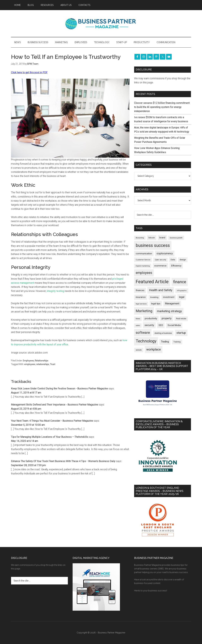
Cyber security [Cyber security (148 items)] (160, 260)
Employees (28, 361)
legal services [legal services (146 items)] (141, 304)
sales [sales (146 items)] (138, 325)
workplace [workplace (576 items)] (154, 349)
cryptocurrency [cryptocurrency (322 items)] (165, 253)
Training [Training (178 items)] (177, 342)
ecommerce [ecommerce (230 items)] (160, 266)
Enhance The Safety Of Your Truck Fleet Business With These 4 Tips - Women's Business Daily (63, 461)
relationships (43, 364)
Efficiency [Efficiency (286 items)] (176, 266)
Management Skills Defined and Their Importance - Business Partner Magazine (55, 405)
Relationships (42, 361)
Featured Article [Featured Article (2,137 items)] (152, 282)
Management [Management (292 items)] (172, 304)
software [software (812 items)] (143, 333)
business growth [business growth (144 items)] (176, 238)
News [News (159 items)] (138, 319)
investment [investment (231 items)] (169, 297)
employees (30, 364)
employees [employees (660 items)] (144, 273)
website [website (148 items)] (139, 350)
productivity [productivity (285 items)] (151, 318)
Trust (53, 364)
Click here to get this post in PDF (29, 72)
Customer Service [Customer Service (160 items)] (143, 260)
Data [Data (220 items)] (173, 260)
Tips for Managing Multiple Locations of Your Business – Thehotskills (50, 437)
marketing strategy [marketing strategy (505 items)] (169, 311)
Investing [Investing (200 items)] (154, 297)
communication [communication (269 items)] (144, 254)
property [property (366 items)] (167, 318)
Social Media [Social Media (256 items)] (174, 325)
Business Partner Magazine (101, 24)
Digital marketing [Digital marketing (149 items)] (143, 266)
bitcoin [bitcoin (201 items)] (152, 238)
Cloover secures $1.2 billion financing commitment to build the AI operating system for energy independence (162, 107)
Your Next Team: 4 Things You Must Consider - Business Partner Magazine (52, 421)
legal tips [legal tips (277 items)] (156, 304)
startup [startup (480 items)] (181, 333)
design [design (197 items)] (183, 260)
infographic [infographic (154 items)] (182, 291)
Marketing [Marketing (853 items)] (144, 311)
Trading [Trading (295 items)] (165, 342)
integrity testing (55, 291)
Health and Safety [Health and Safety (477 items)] (161, 290)
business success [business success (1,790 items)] (153, 245)
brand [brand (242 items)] (162, 238)
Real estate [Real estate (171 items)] (181, 319)
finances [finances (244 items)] (140, 290)
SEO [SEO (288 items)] (161, 325)
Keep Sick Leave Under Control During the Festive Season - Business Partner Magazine (59, 389)
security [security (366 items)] (149, 325)
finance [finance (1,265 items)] (180, 282)
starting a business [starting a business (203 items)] (163, 333)
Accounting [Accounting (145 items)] (140, 238)
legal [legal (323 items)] (182, 297)
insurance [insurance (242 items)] (141, 297)
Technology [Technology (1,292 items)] (146, 341)
